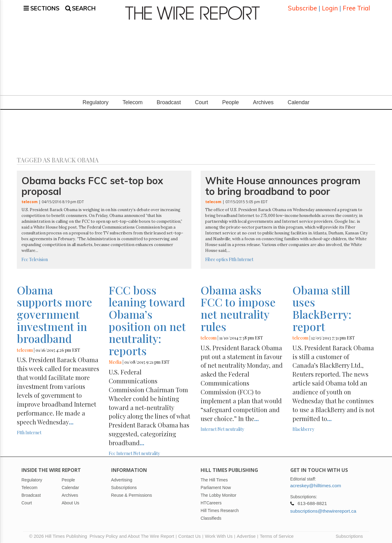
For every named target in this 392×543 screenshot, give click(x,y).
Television (38, 258)
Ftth (233, 258)
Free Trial (356, 8)
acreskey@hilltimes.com (316, 485)
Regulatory (96, 101)
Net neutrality (147, 452)
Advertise (246, 535)
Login (330, 8)
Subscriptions (349, 535)
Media (115, 361)
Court (202, 101)
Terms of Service (277, 535)
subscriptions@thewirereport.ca (323, 510)
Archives (263, 101)
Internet (245, 258)
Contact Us (189, 535)
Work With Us (219, 535)
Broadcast (169, 101)
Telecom (132, 101)
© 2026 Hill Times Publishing (59, 535)
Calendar (298, 101)
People (230, 101)
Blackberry (303, 428)
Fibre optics (217, 258)
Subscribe (302, 8)
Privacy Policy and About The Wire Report (132, 535)
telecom (30, 201)
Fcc (25, 258)
